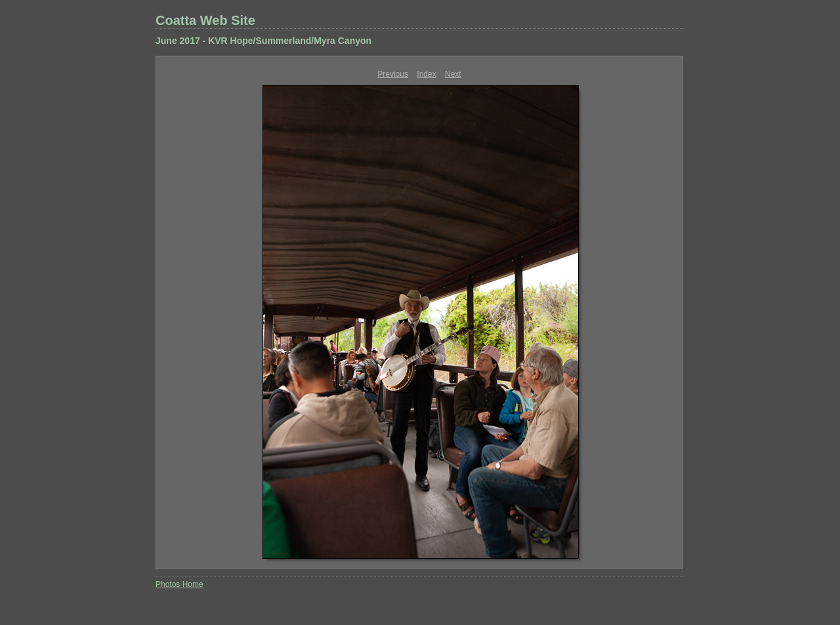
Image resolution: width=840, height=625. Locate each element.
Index (426, 74)
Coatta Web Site (205, 20)
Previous (393, 74)
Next (453, 74)
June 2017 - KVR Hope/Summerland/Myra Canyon (263, 41)
